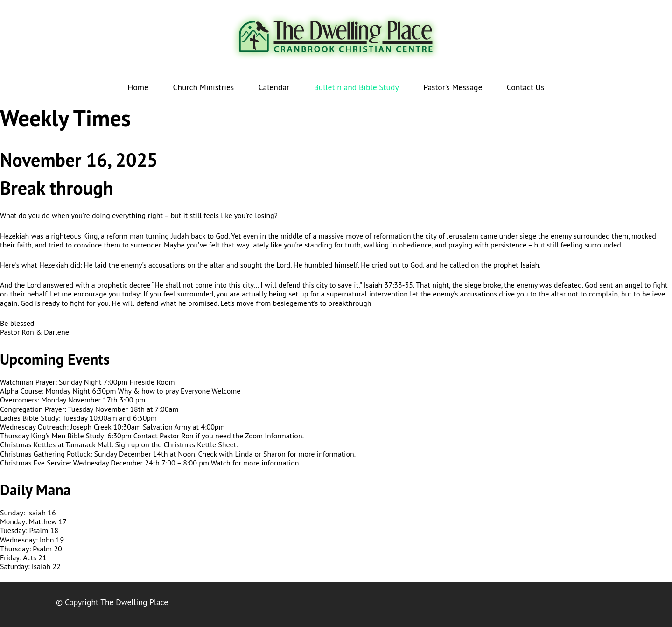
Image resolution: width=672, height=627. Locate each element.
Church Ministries (203, 87)
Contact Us (526, 87)
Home (138, 87)
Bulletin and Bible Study (357, 87)
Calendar (274, 87)
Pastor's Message (453, 87)
